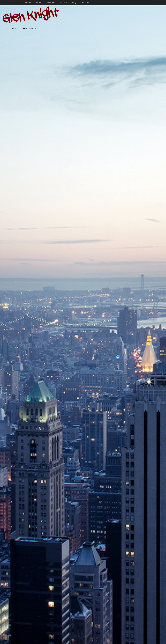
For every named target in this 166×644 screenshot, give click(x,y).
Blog (74, 3)
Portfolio (51, 3)
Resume (85, 3)
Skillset (64, 3)
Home (28, 3)
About (39, 3)
